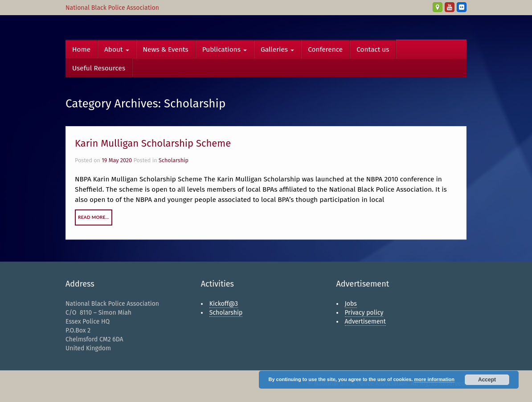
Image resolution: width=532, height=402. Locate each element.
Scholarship (174, 160)
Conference (325, 49)
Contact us (373, 49)
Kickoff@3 (224, 304)
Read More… (94, 217)
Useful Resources (99, 68)
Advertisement (365, 322)
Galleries (277, 49)
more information (434, 379)
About (117, 49)
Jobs (351, 304)
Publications (225, 49)
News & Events (166, 49)
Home (81, 49)
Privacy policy (364, 313)
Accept (487, 380)
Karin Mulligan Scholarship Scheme (153, 143)
